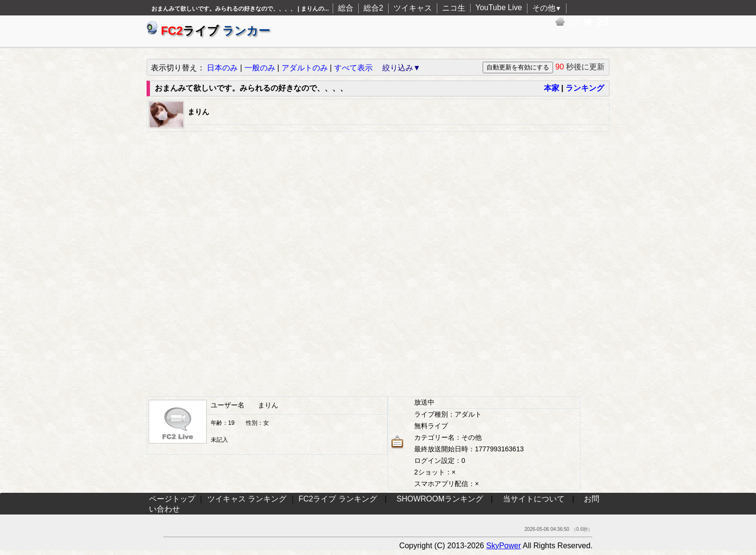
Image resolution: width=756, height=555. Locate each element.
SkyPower (503, 546)
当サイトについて (534, 499)
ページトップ (172, 499)
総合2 (373, 8)
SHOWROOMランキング (440, 499)
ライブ (208, 31)
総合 (346, 8)
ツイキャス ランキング (247, 499)
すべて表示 (353, 68)
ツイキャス (413, 8)
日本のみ (222, 68)
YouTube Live (499, 7)
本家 (552, 88)
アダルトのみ (305, 68)
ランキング (585, 88)
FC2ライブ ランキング (338, 499)
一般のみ (260, 68)
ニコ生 (454, 8)
